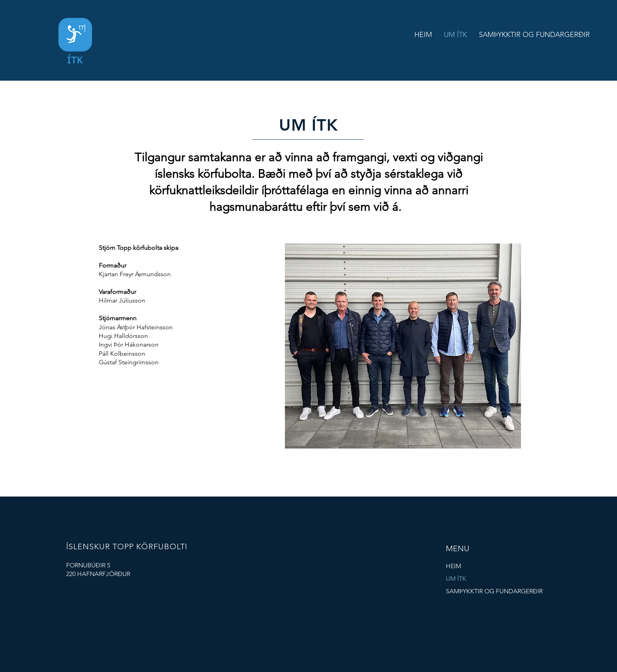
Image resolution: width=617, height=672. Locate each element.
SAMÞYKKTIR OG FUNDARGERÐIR (494, 591)
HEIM (454, 566)
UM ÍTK (456, 579)
